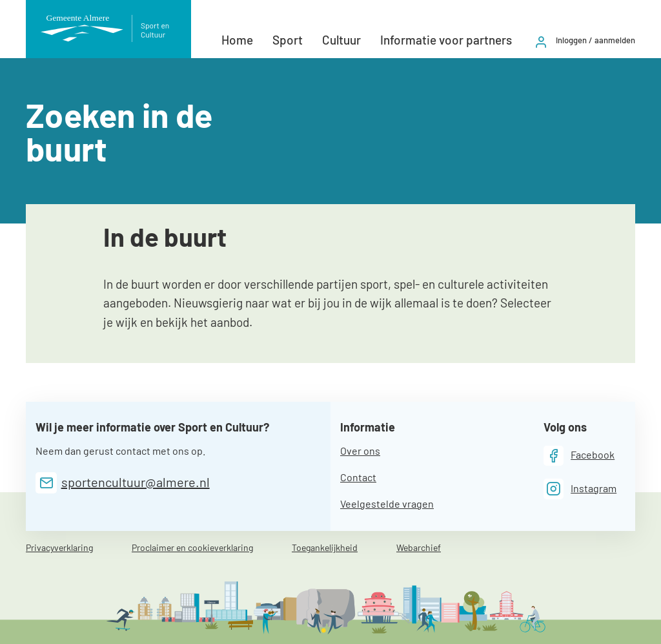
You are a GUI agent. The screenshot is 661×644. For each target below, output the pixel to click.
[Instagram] (580, 489)
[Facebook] (579, 456)
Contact (358, 477)
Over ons (360, 451)
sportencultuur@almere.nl (136, 482)
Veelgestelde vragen (387, 504)
